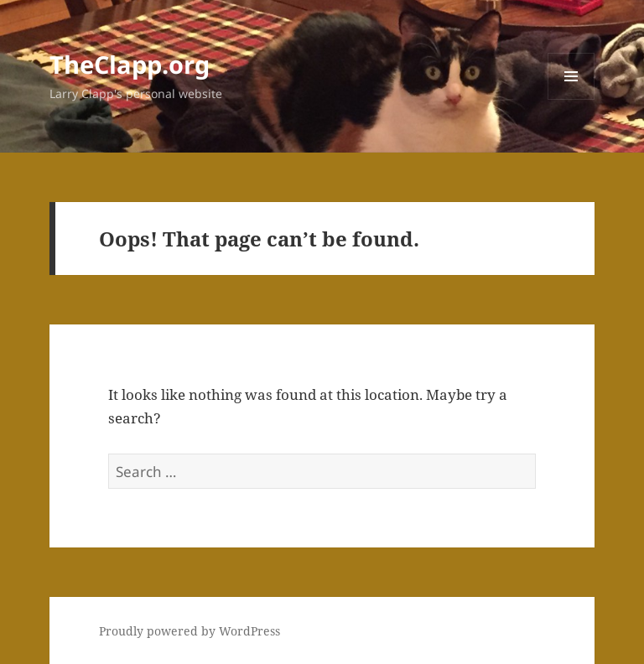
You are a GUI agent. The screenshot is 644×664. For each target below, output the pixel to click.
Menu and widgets (571, 99)
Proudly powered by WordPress (190, 631)
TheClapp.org (130, 64)
